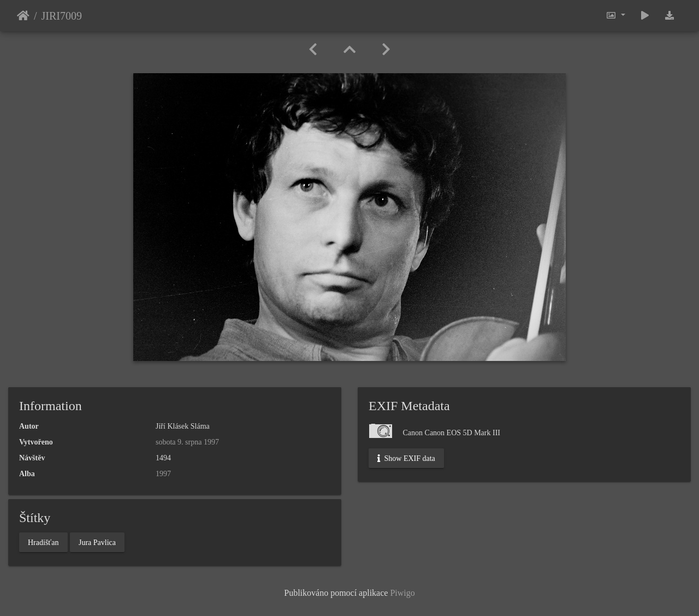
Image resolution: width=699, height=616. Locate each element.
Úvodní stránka (23, 16)
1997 (163, 474)
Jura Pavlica (97, 542)
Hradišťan (43, 542)
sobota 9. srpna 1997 (187, 442)
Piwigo (402, 593)
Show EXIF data (406, 458)
